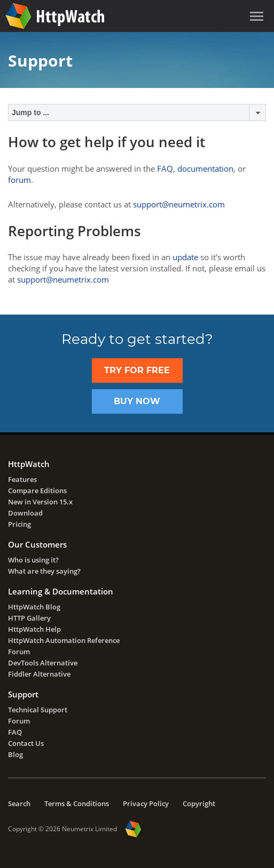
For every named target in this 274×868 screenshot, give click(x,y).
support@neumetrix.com (179, 204)
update (185, 257)
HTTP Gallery (29, 618)
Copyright (199, 803)
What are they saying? (44, 571)
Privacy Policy (146, 803)
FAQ (165, 168)
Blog (15, 754)
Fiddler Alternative (39, 674)
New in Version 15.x (40, 502)
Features (22, 479)
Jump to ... (30, 112)
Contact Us (26, 743)
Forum (19, 652)
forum (19, 180)
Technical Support (38, 710)
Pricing (19, 524)
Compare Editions (37, 491)
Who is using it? (33, 560)
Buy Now (137, 401)
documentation (205, 168)
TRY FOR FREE (137, 370)
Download (25, 513)
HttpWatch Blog (34, 607)
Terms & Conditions (77, 803)
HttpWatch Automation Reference (64, 640)
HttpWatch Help (34, 629)
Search (19, 803)
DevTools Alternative (43, 663)
